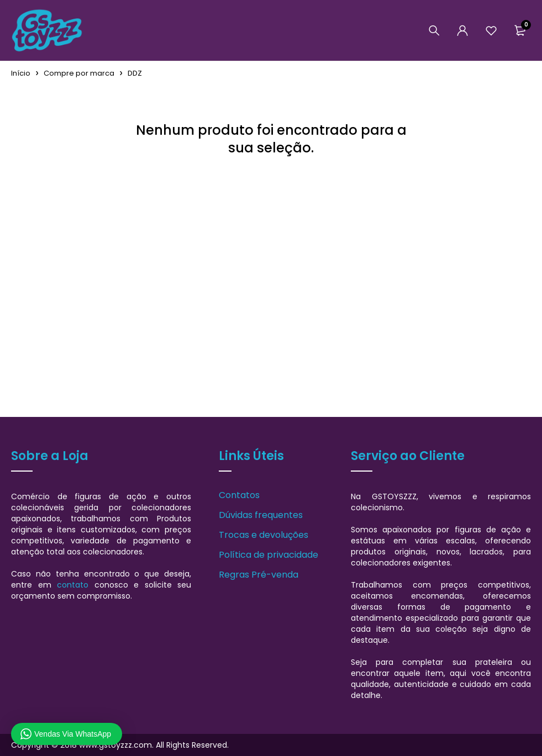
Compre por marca (79, 73)
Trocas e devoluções (264, 535)
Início (21, 73)
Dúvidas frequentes (261, 515)
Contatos (239, 495)
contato (73, 585)
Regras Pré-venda (259, 575)
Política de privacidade (269, 555)
